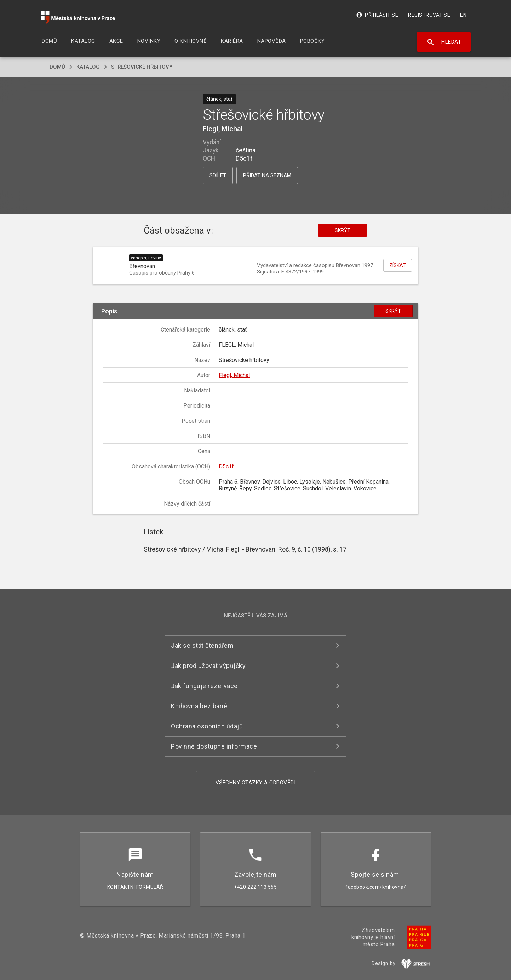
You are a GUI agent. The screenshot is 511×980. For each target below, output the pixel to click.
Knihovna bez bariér (200, 706)
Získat (398, 265)
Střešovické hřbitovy (142, 67)
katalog (88, 67)
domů (57, 67)
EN (463, 15)
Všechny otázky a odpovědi (256, 783)
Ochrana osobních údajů (207, 726)
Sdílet (218, 175)
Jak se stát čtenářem (202, 645)
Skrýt (343, 230)
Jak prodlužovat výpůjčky (208, 666)
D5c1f (226, 466)
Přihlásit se (377, 15)
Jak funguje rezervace (204, 686)
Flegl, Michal (223, 129)
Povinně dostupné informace (214, 746)
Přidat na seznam (267, 175)
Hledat (444, 42)
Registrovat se (429, 15)
